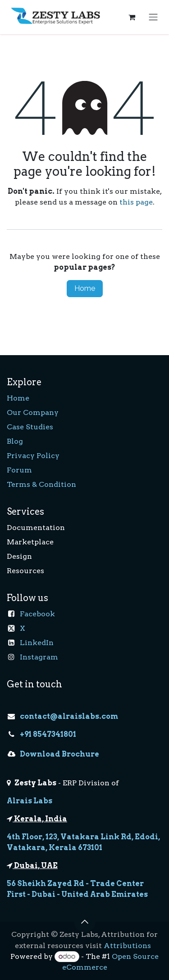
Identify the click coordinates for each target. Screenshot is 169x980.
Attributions (127, 946)
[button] (85, 922)
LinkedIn (37, 643)
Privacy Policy (33, 456)
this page (136, 202)
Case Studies (30, 427)
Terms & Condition (41, 484)
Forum (19, 470)
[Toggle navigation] (153, 17)
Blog (15, 441)
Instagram (39, 657)
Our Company (33, 412)
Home (85, 288)
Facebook (37, 614)
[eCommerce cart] (132, 17)
